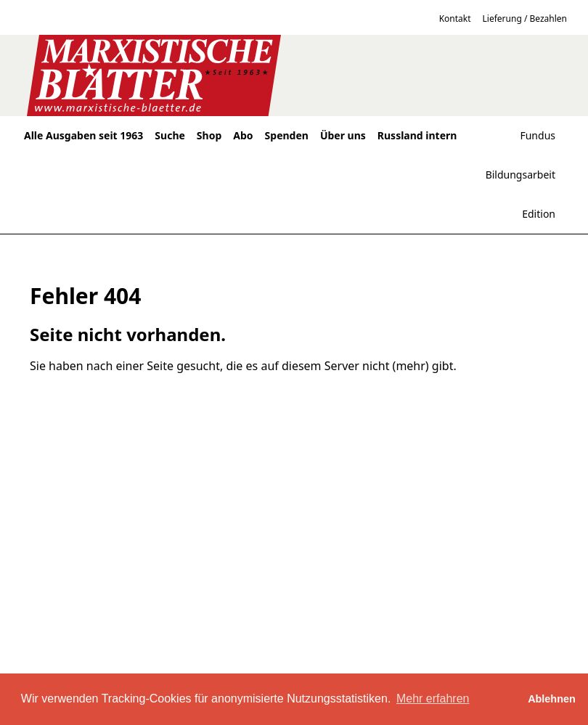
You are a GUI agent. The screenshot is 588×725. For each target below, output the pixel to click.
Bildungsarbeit (520, 175)
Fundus (538, 135)
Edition (539, 214)
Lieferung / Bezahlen (525, 19)
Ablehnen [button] (552, 699)
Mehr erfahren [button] (433, 699)
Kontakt (455, 19)
